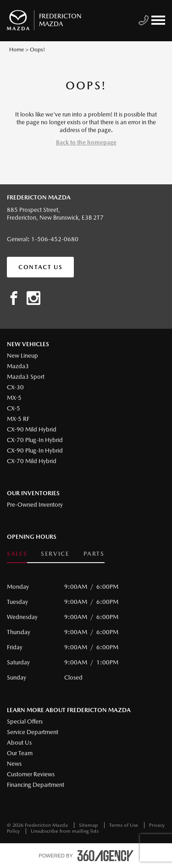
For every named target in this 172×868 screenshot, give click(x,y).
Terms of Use (124, 825)
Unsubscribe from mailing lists (65, 831)
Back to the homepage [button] (86, 142)
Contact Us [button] (40, 267)
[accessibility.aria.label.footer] (105, 856)
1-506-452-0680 (55, 239)
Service (55, 554)
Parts (94, 554)
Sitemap (89, 825)
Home (17, 50)
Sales (17, 554)
